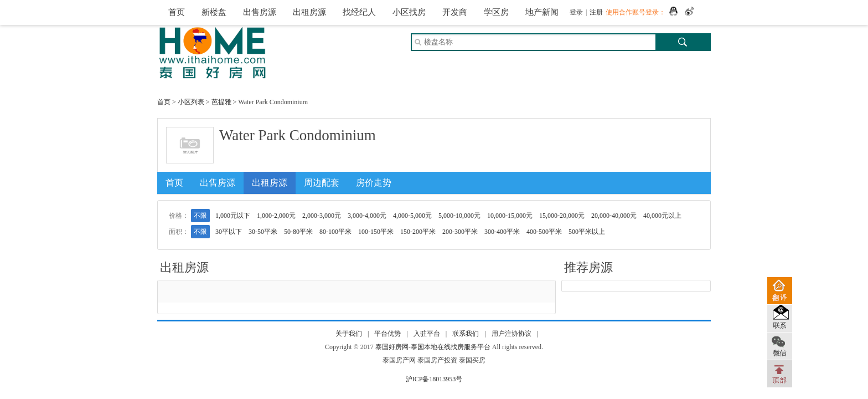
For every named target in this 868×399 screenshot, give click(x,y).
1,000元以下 (233, 216)
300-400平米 (502, 232)
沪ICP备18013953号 (434, 379)
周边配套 (322, 183)
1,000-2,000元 (276, 216)
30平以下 (229, 232)
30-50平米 (263, 232)
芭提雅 (221, 102)
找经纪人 (359, 12)
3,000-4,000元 (367, 216)
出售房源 (260, 12)
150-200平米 (418, 232)
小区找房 (409, 12)
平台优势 (387, 334)
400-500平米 (544, 232)
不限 (200, 216)
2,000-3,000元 (322, 216)
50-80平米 (298, 232)
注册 (596, 12)
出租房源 (309, 12)
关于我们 (349, 334)
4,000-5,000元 (412, 216)
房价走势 (374, 183)
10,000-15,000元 (510, 216)
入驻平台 (427, 334)
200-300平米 (460, 232)
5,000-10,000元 (459, 216)
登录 (576, 12)
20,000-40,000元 (614, 216)
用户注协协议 (512, 334)
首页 (177, 12)
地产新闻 (542, 12)
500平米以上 (587, 232)
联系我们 (466, 334)
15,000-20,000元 (562, 216)
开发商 (455, 12)
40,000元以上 (662, 216)
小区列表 (191, 102)
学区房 (496, 12)
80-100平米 (335, 232)
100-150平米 (376, 232)
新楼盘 (214, 12)
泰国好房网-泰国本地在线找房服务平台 (433, 347)
